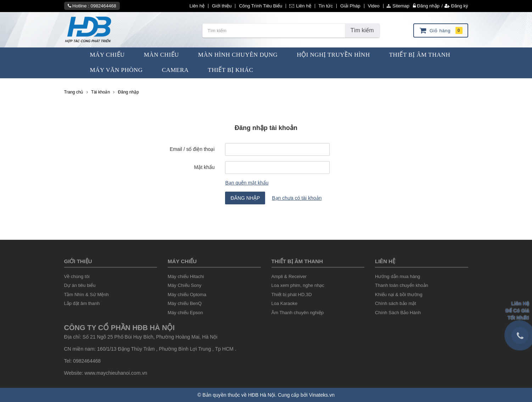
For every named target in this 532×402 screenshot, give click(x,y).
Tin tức (326, 6)
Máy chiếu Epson (185, 313)
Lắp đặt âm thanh (82, 303)
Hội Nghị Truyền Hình (333, 55)
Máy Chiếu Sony (184, 285)
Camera (175, 70)
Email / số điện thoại (192, 149)
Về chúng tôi (77, 276)
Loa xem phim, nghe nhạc (298, 285)
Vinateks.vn (322, 395)
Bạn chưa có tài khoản (297, 198)
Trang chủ (74, 92)
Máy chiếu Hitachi (186, 276)
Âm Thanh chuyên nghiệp (298, 313)
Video (374, 6)
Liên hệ (197, 6)
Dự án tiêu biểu (80, 285)
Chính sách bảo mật (396, 303)
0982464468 (103, 6)
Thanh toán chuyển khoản (402, 285)
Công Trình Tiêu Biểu (261, 6)
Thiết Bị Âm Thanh (420, 55)
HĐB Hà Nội (262, 395)
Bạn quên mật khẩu (247, 183)
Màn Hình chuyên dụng (238, 55)
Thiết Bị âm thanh (297, 261)
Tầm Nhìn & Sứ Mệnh (86, 295)
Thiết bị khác (230, 70)
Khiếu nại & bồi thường (399, 295)
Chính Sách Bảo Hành (398, 313)
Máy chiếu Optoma (187, 295)
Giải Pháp (350, 6)
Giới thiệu (222, 6)
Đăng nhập (426, 6)
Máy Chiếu (107, 55)
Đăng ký (456, 6)
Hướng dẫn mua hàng (397, 276)
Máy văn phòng (116, 70)
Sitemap (398, 6)
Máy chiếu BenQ (185, 303)
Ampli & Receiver (289, 276)
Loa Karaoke (285, 303)
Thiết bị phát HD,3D (292, 295)
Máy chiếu (182, 261)
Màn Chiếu (161, 55)
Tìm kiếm (362, 30)
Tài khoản (100, 92)
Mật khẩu (204, 167)
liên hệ (385, 261)
